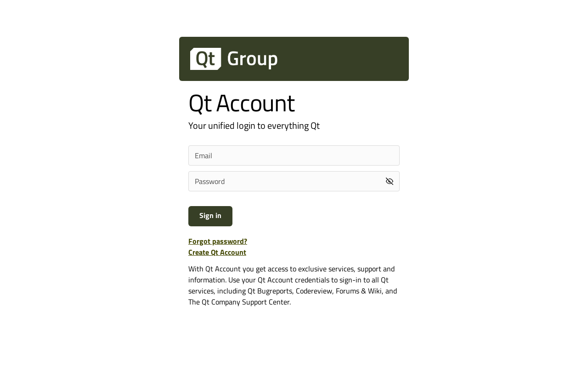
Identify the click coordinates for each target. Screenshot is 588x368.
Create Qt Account (217, 252)
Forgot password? (218, 241)
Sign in (210, 215)
